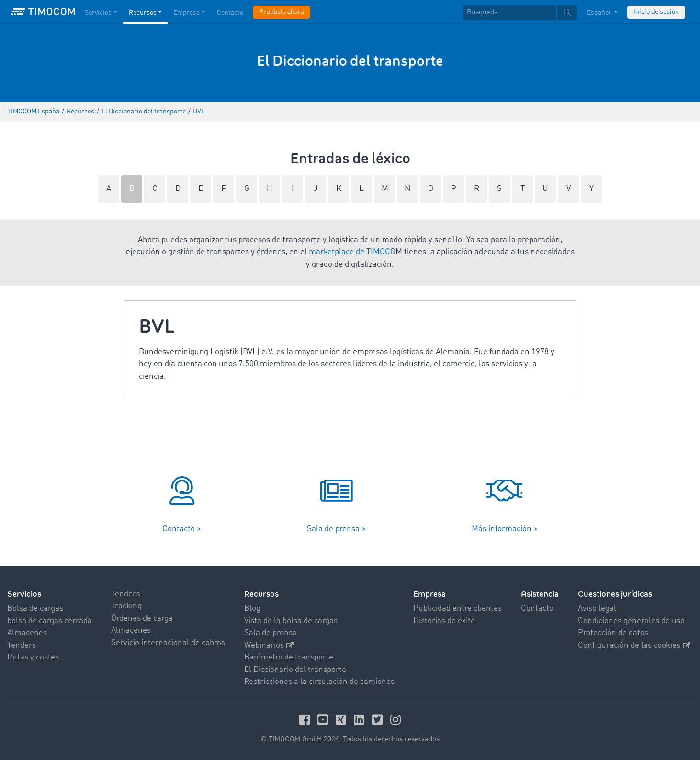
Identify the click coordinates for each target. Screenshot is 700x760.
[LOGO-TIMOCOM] (43, 12)
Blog (252, 609)
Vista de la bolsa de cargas (291, 621)
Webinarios (269, 645)
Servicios (24, 594)
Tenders (22, 645)
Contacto (537, 609)
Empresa (429, 594)
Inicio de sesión (656, 12)
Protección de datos (613, 633)
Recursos (261, 594)
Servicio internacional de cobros (168, 643)
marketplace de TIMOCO (352, 252)
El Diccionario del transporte (295, 670)
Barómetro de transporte (289, 657)
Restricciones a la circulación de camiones (319, 682)
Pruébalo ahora (282, 12)
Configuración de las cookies (634, 645)
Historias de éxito (444, 621)
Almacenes (27, 633)
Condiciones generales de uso (631, 621)
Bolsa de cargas (35, 609)
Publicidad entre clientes (457, 609)
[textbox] (520, 13)
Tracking (126, 606)
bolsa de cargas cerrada (50, 621)
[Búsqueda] (510, 13)
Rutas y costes (33, 657)
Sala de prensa (271, 633)
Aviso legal (597, 609)
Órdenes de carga (142, 619)
